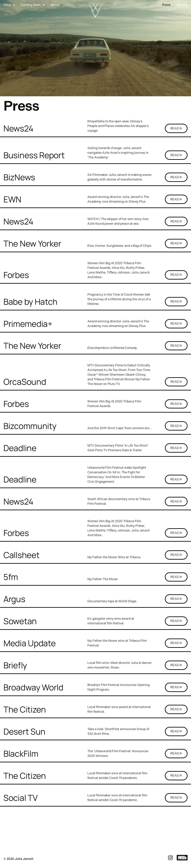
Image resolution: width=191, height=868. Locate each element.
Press (166, 5)
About (55, 5)
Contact (182, 5)
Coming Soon (33, 5)
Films (10, 5)
